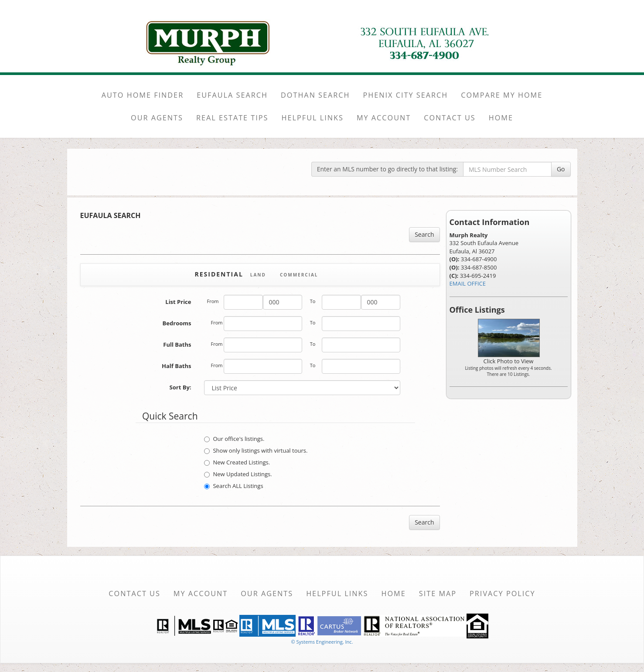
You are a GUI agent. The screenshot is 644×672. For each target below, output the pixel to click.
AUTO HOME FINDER (143, 95)
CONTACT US (450, 118)
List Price (178, 302)
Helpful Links (337, 594)
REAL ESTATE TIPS (232, 118)
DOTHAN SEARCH (315, 95)
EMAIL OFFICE (468, 283)
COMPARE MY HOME (502, 95)
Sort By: (181, 387)
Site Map (438, 594)
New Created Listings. (237, 462)
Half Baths (176, 366)
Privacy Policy (503, 594)
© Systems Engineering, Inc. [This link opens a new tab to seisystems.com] (322, 642)
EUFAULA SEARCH (232, 95)
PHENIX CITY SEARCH (406, 95)
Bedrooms (177, 323)
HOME (501, 118)
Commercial (299, 275)
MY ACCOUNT (384, 118)
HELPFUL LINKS (313, 118)
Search (424, 234)
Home (393, 594)
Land (258, 275)
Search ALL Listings (233, 486)
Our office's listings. (234, 439)
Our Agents (267, 594)
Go (561, 169)
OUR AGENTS (157, 118)
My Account (201, 594)
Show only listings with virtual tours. (256, 450)
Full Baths (177, 345)
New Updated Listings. (238, 474)
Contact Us (135, 594)
